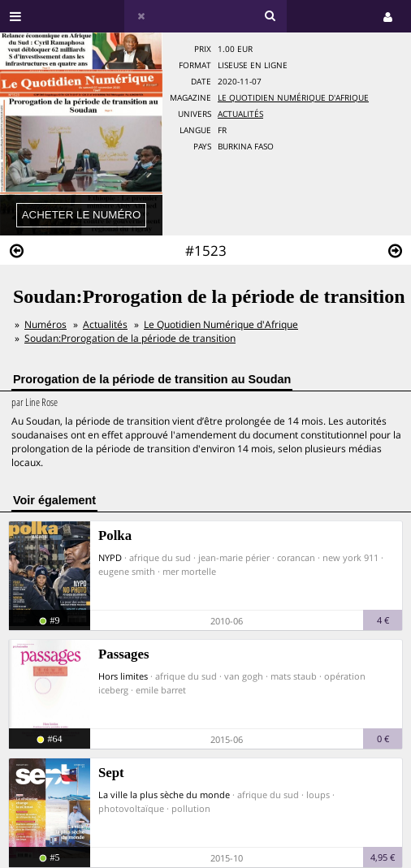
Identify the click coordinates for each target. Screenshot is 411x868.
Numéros (45, 324)
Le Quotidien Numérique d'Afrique (293, 98)
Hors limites (123, 676)
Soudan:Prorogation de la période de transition (130, 338)
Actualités (240, 114)
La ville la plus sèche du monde (164, 795)
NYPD (110, 557)
